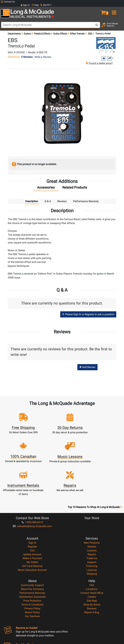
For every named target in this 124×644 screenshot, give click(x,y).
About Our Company (32, 557)
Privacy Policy (32, 577)
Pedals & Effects (42, 30)
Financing (92, 534)
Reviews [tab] (62, 198)
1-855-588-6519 (32, 490)
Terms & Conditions (32, 573)
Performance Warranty (32, 561)
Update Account (32, 522)
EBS (90, 30)
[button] (108, 8)
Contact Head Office (92, 561)
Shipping (92, 542)
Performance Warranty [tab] (86, 198)
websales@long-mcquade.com (32, 494)
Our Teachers (32, 584)
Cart (32, 519)
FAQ (92, 553)
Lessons (92, 519)
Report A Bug (92, 580)
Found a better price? (98, 60)
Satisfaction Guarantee (32, 565)
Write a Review (43, 54)
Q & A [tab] (48, 198)
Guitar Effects (60, 30)
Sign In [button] (97, 2)
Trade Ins (92, 526)
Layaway (92, 538)
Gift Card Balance (32, 534)
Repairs (92, 522)
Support (92, 530)
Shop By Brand (92, 573)
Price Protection (32, 569)
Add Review (87, 364)
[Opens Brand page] (106, 42)
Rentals (92, 515)
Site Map (92, 569)
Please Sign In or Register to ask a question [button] (88, 311)
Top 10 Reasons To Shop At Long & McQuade (95, 475)
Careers (92, 565)
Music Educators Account (32, 538)
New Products (92, 511)
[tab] (46, 185)
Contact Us (8, 2)
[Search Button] (97, 22)
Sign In (32, 511)
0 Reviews (27, 54)
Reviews (92, 577)
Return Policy (32, 580)
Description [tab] (32, 198)
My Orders (32, 530)
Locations (92, 557)
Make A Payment (32, 526)
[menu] (119, 8)
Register (32, 515)
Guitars (27, 30)
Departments (14, 30)
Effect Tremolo (77, 30)
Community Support (32, 553)
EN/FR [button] (117, 2)
